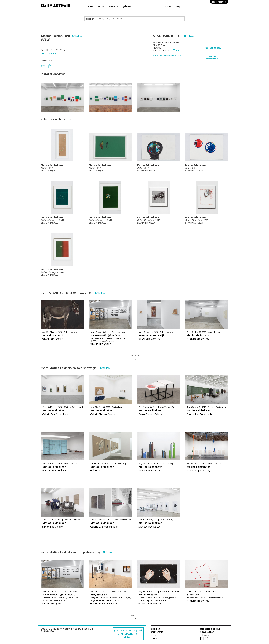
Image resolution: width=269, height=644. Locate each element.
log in (219, 2)
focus (168, 6)
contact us (156, 638)
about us (155, 629)
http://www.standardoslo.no (168, 56)
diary (178, 6)
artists (101, 6)
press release (48, 53)
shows (91, 6)
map (176, 50)
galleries (127, 6)
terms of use (158, 635)
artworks (113, 6)
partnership (157, 632)
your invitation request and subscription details (128, 634)
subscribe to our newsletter (210, 630)
